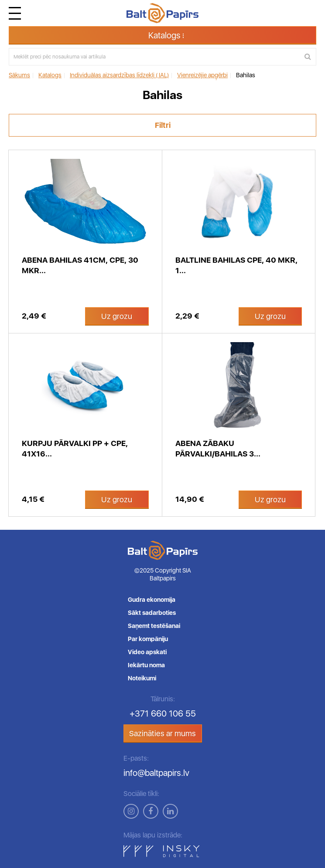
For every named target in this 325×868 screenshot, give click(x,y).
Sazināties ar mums (162, 733)
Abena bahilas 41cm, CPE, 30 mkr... (80, 265)
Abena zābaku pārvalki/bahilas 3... (218, 448)
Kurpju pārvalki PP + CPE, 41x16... (75, 448)
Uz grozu (117, 316)
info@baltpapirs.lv (156, 773)
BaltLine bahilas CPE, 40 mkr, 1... (236, 265)
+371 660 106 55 (163, 714)
